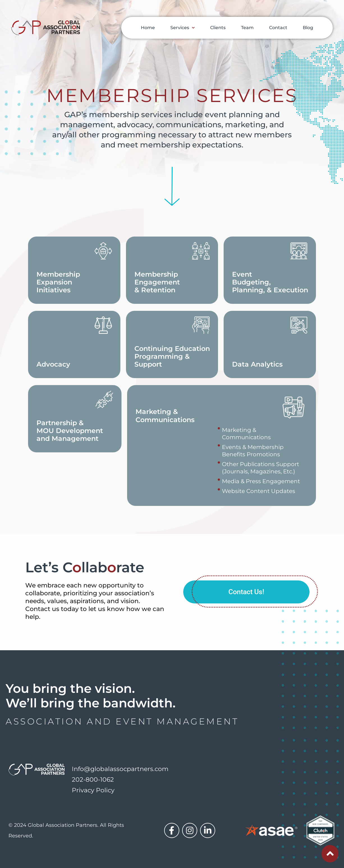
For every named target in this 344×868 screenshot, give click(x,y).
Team (247, 28)
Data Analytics (257, 364)
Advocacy (53, 364)
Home (148, 28)
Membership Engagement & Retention (157, 282)
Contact (278, 28)
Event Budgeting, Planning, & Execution (270, 282)
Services (183, 28)
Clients (218, 28)
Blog (308, 28)
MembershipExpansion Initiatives (58, 282)
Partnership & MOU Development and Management (70, 431)
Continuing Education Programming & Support (172, 356)
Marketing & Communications (165, 416)
